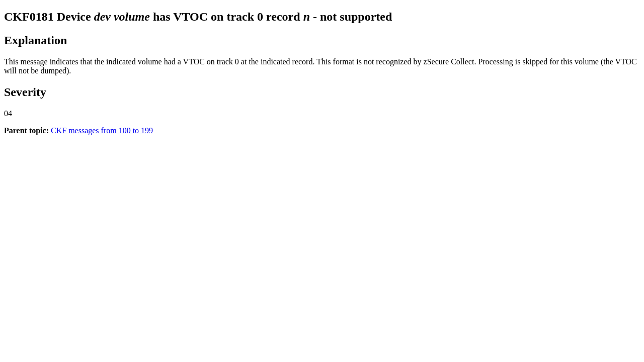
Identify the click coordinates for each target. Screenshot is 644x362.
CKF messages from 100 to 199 (102, 130)
